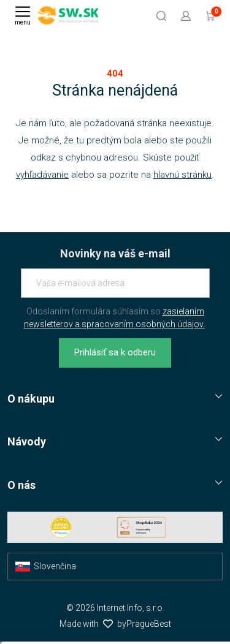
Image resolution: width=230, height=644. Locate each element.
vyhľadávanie (42, 175)
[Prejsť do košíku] (210, 15)
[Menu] (23, 15)
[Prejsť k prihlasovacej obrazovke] (186, 15)
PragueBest (149, 624)
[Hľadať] (161, 15)
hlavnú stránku (182, 175)
